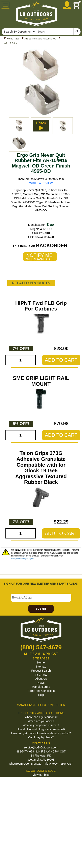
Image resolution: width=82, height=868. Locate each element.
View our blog (41, 775)
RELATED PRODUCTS (31, 283)
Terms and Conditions (41, 691)
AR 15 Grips (11, 43)
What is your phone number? (41, 725)
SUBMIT (41, 609)
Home (41, 662)
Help (41, 695)
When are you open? (41, 721)
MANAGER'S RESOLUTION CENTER (41, 705)
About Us (41, 679)
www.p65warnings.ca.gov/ (22, 559)
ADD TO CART (61, 360)
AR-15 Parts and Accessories (40, 39)
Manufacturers (41, 687)
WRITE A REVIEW (41, 183)
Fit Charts (41, 675)
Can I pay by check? (41, 737)
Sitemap (41, 667)
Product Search (41, 671)
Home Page (13, 39)
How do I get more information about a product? (41, 733)
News (41, 683)
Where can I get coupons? (41, 717)
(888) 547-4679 (41, 647)
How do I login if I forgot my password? (41, 729)
